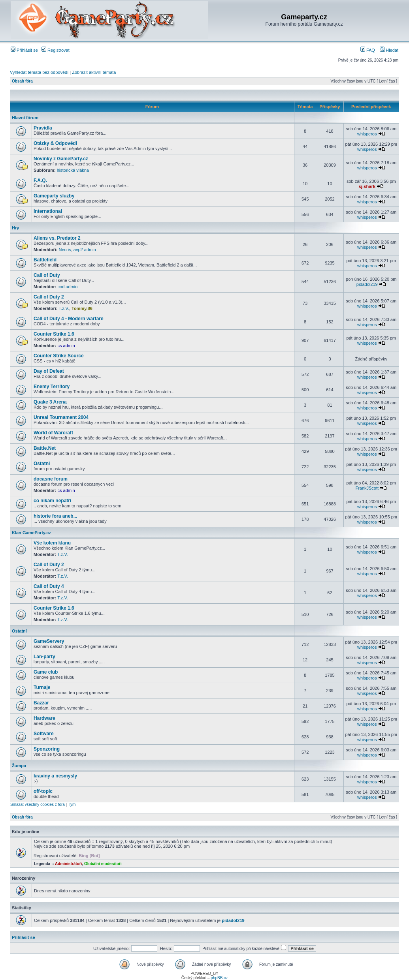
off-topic (43, 791)
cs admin (66, 345)
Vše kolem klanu (52, 543)
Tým (72, 804)
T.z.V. (64, 308)
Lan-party (44, 657)
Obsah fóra (22, 81)
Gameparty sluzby (54, 196)
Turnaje (42, 687)
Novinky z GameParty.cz (61, 159)
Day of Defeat (49, 371)
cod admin (68, 287)
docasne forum (51, 479)
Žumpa (19, 766)
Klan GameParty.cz (31, 533)
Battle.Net (45, 448)
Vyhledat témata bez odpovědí (39, 72)
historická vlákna (73, 170)
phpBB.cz (219, 978)
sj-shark (367, 186)
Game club (46, 672)
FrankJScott (367, 488)
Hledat (389, 50)
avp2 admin (85, 250)
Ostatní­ (19, 631)
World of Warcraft (53, 433)
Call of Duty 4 (49, 586)
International (48, 211)
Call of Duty (47, 275)
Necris (65, 250)
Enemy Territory (52, 387)
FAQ (368, 50)
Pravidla (43, 128)
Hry (15, 228)
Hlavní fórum (25, 118)
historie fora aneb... (56, 516)
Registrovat (56, 50)
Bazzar (41, 703)
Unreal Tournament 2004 (61, 417)
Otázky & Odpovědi (55, 143)
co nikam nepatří (52, 501)
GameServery (49, 641)
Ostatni (42, 464)
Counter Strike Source (59, 356)
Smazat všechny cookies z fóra (38, 804)
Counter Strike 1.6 (54, 334)
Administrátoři (68, 864)
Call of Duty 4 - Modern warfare (69, 319)
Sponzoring (47, 749)
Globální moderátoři (103, 864)
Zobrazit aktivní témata (94, 72)
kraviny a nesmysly (55, 776)
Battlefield (45, 260)
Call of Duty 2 (49, 297)
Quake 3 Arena (50, 402)
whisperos (367, 134)
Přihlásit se (24, 50)
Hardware (44, 718)
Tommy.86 (82, 308)
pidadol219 (367, 284)
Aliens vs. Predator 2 (57, 238)
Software (44, 734)
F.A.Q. (40, 180)
